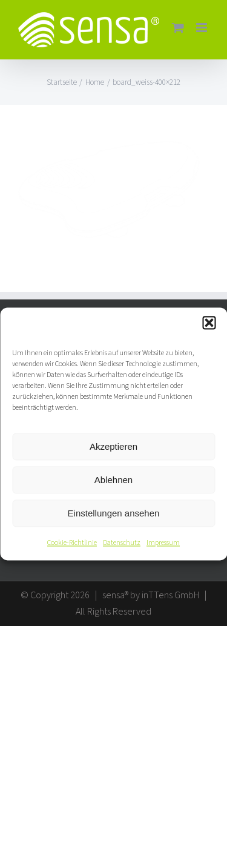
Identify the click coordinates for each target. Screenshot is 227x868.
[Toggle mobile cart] (178, 28)
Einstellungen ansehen (114, 513)
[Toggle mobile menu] (202, 28)
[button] (209, 322)
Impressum (163, 543)
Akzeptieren (113, 446)
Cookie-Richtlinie (72, 543)
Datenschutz (122, 543)
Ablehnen (113, 480)
